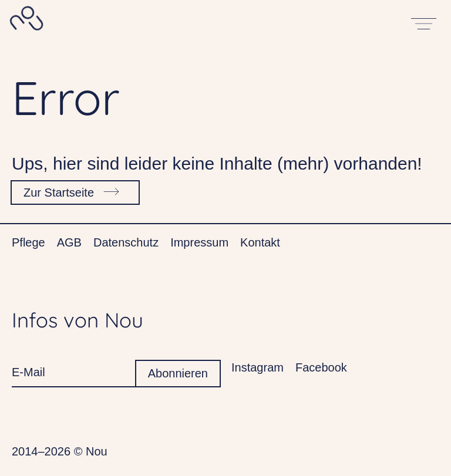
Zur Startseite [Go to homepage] (74, 190)
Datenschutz (126, 242)
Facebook (321, 367)
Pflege (28, 242)
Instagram (258, 367)
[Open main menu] (425, 22)
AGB (69, 242)
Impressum (199, 242)
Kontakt (260, 242)
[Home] (26, 21)
